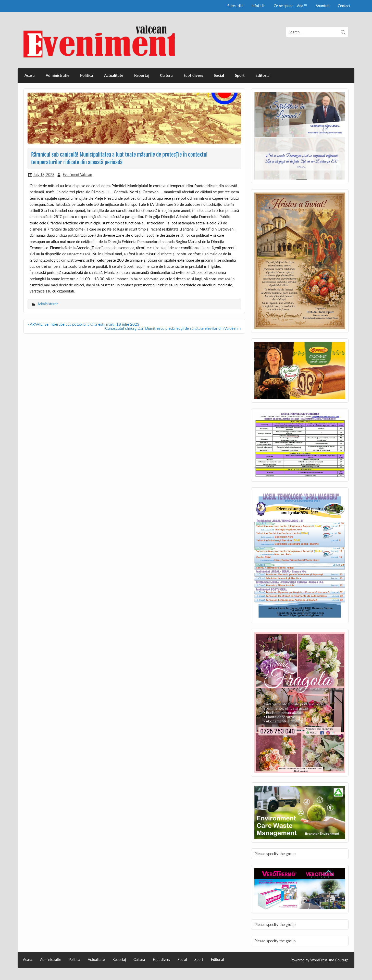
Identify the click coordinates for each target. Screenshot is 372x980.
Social (219, 75)
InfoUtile (258, 6)
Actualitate (114, 75)
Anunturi (323, 6)
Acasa (30, 75)
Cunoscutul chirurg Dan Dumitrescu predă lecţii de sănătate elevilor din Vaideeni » (173, 328)
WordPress (319, 960)
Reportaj (142, 75)
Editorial (263, 75)
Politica (87, 75)
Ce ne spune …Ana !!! (290, 6)
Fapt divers (193, 75)
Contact (344, 6)
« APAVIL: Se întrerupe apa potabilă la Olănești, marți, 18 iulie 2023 (83, 324)
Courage (342, 960)
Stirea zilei (235, 6)
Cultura (166, 75)
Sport (240, 75)
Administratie (58, 75)
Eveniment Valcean (77, 175)
